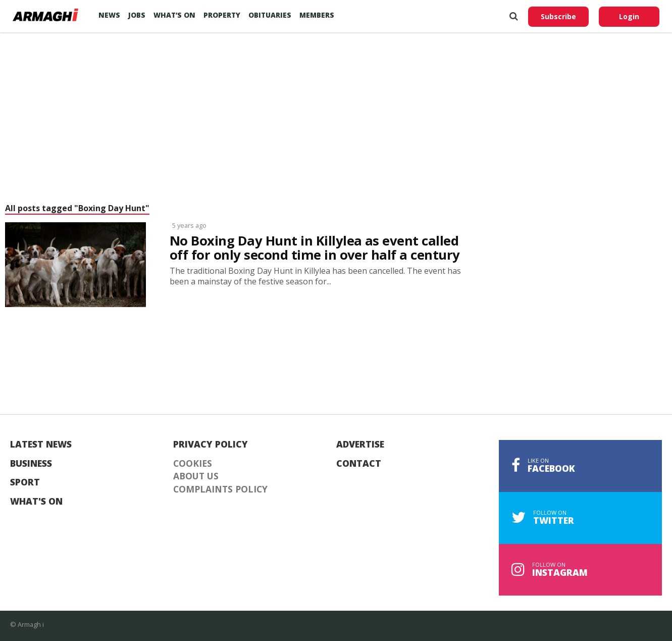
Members (317, 15)
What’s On (174, 15)
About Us (196, 476)
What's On (36, 502)
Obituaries (270, 15)
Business (31, 464)
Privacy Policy (211, 445)
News (109, 15)
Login (629, 16)
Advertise (360, 445)
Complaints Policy (220, 489)
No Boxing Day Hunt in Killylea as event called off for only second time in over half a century (315, 248)
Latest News (41, 445)
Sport (25, 482)
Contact (359, 464)
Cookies (193, 464)
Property (222, 15)
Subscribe (558, 16)
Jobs (137, 15)
